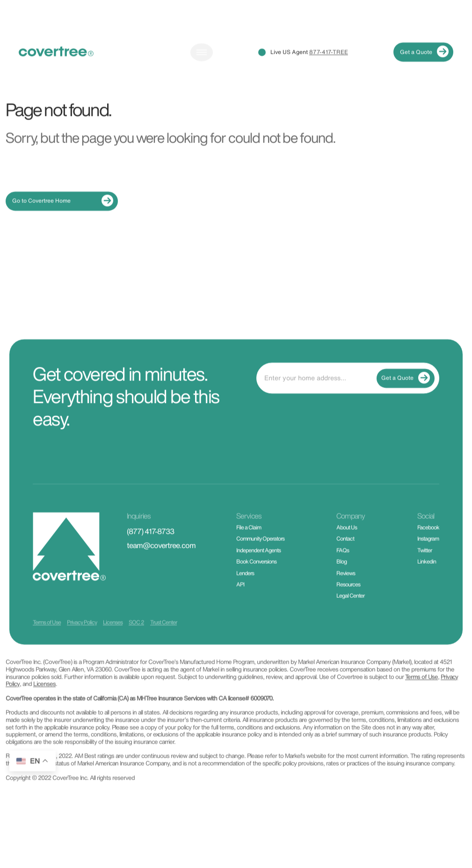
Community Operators (260, 550)
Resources (348, 596)
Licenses (113, 634)
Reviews (346, 585)
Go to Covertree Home (63, 212)
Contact (345, 550)
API (240, 596)
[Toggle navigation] (202, 64)
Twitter (425, 562)
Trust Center (163, 634)
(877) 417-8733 (150, 543)
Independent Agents (258, 562)
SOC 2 (136, 634)
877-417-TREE (329, 63)
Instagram (428, 550)
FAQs (343, 562)
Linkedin (427, 573)
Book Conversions (256, 573)
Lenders (245, 585)
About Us (347, 539)
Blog (341, 573)
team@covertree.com (161, 557)
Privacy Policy (82, 634)
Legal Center (350, 607)
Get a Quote (424, 64)
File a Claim (249, 539)
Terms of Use (47, 634)
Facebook (428, 539)
